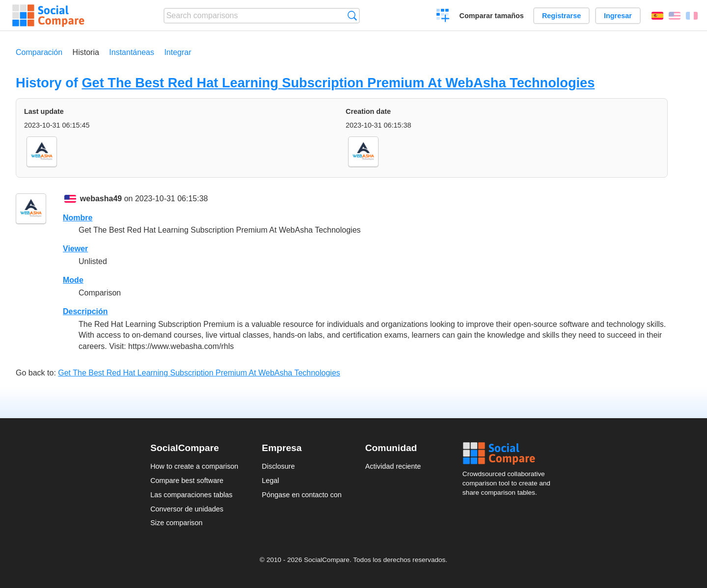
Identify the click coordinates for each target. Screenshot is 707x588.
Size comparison (176, 523)
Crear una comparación (443, 17)
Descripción (85, 311)
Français (692, 16)
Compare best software (187, 481)
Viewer (75, 249)
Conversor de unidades (187, 509)
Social (510, 454)
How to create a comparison (194, 466)
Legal (270, 481)
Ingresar (618, 16)
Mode (73, 280)
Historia (86, 52)
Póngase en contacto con (301, 495)
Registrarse (561, 16)
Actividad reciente (393, 466)
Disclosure (278, 466)
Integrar (177, 52)
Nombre (78, 218)
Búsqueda (352, 15)
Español (657, 16)
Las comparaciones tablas (191, 495)
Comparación (39, 52)
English (675, 16)
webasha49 (101, 199)
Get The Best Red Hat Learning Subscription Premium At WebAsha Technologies (338, 83)
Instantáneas (132, 52)
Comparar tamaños (492, 16)
